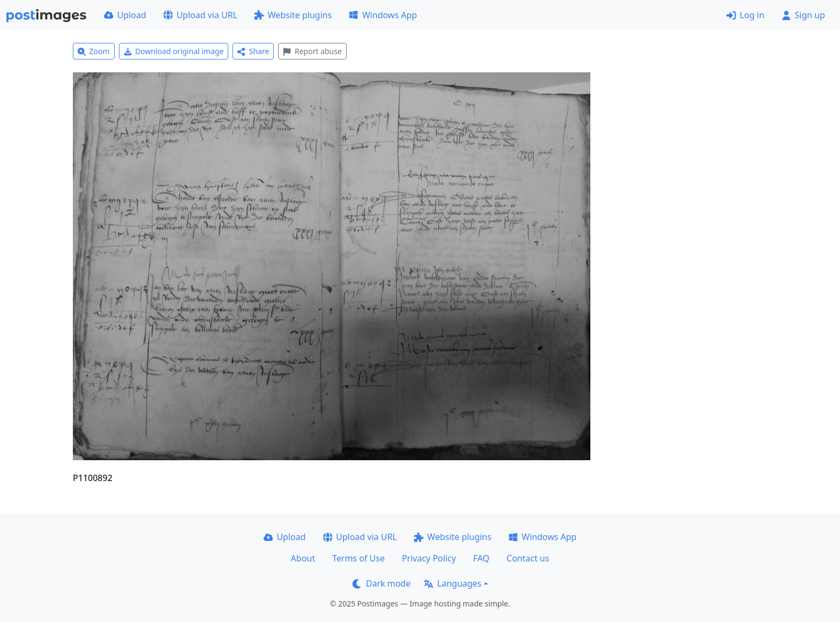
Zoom (94, 51)
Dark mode (381, 583)
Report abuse (312, 51)
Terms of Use (358, 558)
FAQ (481, 558)
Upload (125, 15)
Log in (745, 15)
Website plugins (293, 15)
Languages (452, 583)
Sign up (803, 15)
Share (253, 51)
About (303, 558)
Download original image (174, 51)
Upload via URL (200, 15)
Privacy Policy (429, 558)
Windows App (383, 15)
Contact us (528, 558)
